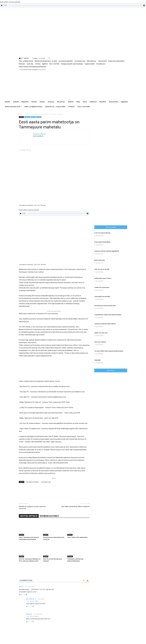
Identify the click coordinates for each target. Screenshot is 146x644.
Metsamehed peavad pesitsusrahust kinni (105, 306)
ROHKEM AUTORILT (49, 516)
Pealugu (33, 117)
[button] (49, 58)
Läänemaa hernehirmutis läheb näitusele (105, 324)
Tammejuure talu (46, 482)
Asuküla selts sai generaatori (102, 287)
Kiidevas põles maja (100, 260)
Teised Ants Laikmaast (100, 342)
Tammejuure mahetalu (32, 482)
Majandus (27, 117)
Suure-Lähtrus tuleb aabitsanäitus (77, 537)
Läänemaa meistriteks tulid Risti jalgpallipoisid (107, 251)
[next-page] (23, 565)
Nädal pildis (97, 360)
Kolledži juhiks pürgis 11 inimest (103, 278)
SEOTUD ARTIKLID (29, 516)
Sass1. (37, 601)
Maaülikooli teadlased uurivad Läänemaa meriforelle (32, 508)
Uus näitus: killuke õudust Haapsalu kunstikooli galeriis (109, 351)
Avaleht (21, 114)
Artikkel (27, 114)
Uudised (39, 117)
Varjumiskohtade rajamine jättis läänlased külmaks (108, 315)
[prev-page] (20, 565)
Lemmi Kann (39, 134)
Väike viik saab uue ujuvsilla (102, 269)
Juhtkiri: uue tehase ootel (101, 333)
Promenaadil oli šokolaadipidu (102, 242)
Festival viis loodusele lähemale (102, 233)
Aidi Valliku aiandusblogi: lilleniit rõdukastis (75, 506)
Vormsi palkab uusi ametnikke (102, 297)
